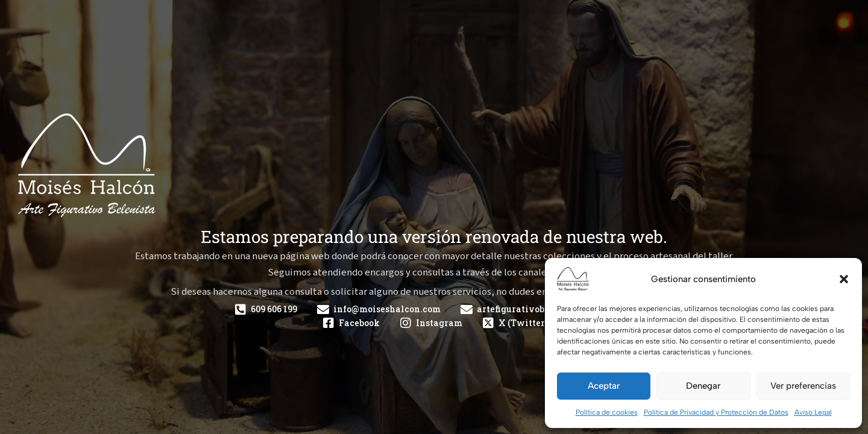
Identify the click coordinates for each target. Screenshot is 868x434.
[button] (844, 279)
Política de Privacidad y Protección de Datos (716, 412)
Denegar (703, 386)
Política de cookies (607, 412)
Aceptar (604, 386)
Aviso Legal (813, 412)
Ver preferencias (803, 386)
